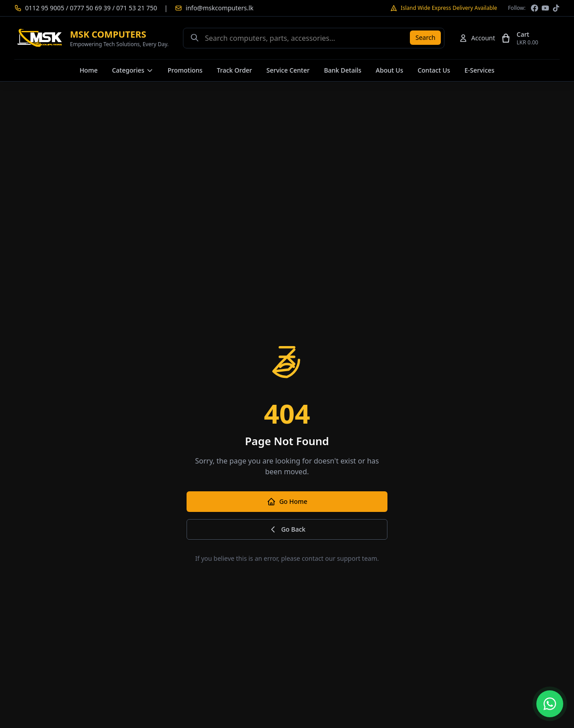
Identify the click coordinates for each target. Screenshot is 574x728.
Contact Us (434, 70)
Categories (133, 70)
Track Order (235, 70)
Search (425, 37)
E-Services (480, 70)
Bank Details (342, 70)
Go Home (287, 502)
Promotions (185, 70)
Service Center (288, 70)
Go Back (287, 529)
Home (88, 70)
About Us (389, 70)
